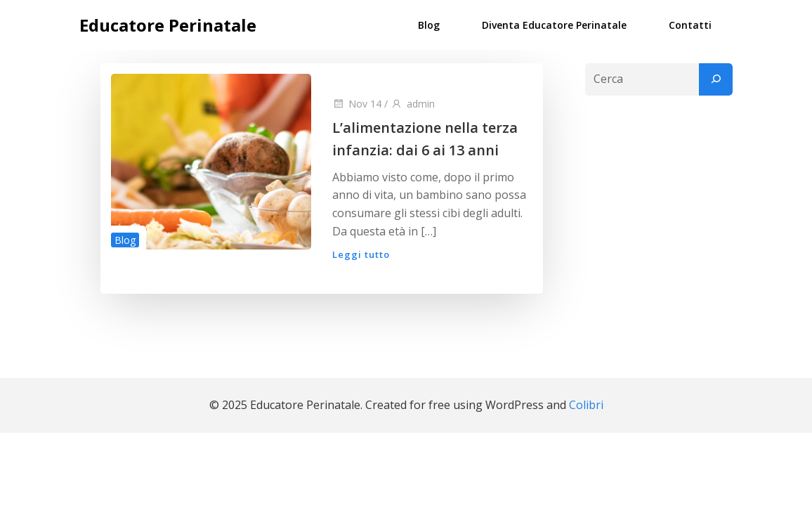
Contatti (690, 25)
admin (413, 104)
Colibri (586, 405)
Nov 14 (357, 104)
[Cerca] (716, 79)
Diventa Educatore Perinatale (554, 25)
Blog (429, 25)
